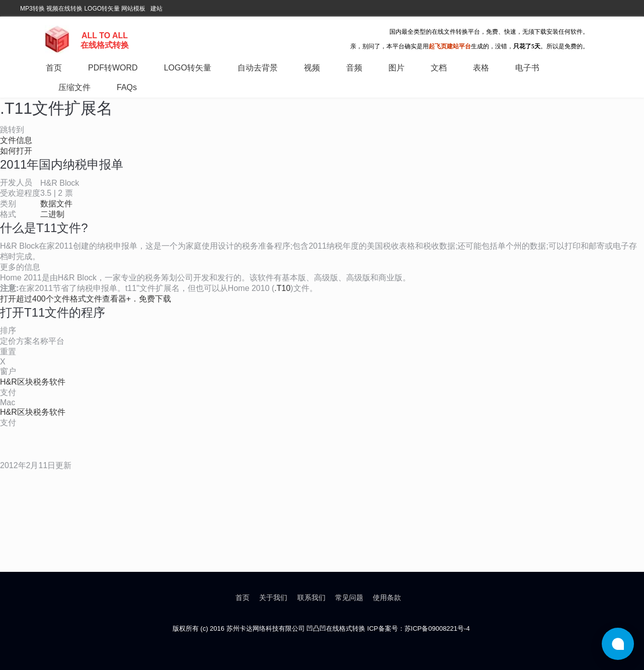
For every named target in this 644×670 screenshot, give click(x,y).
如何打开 (16, 151)
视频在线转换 (64, 9)
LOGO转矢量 (102, 9)
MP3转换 (32, 9)
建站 (156, 9)
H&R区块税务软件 (33, 382)
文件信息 (16, 140)
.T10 (282, 288)
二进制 (52, 214)
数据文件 (56, 204)
